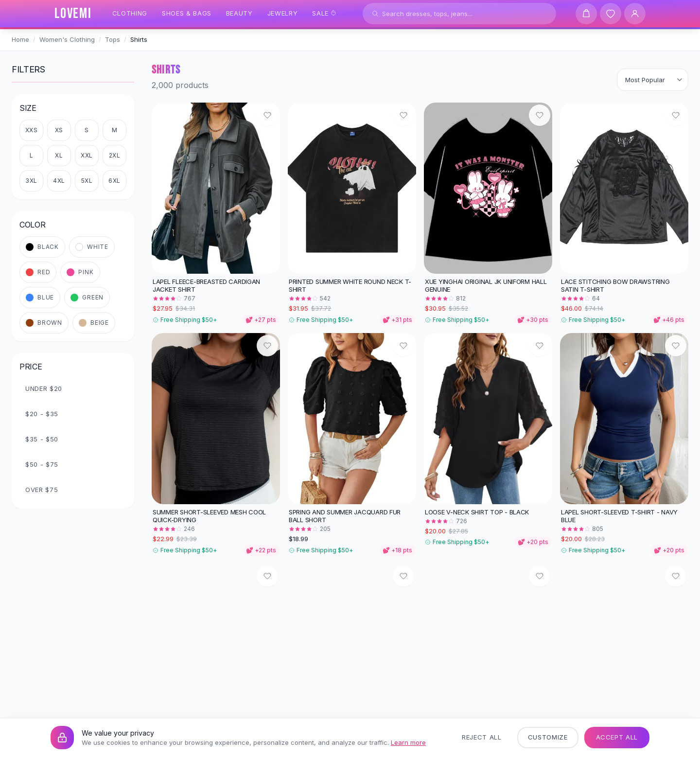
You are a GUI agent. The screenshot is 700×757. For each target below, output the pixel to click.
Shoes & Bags (187, 13)
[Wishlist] (611, 14)
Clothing (130, 13)
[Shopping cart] (586, 14)
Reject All (482, 737)
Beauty (239, 13)
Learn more (408, 742)
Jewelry (283, 13)
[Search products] (459, 14)
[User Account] (635, 14)
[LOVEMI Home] (73, 14)
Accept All (617, 737)
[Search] (375, 14)
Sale (324, 13)
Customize (548, 737)
